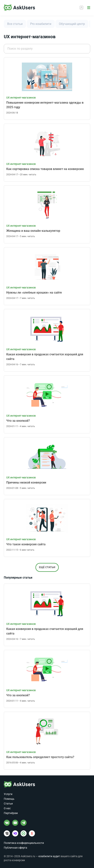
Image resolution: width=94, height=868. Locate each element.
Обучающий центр (72, 24)
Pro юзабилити (41, 24)
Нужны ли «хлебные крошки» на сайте (34, 293)
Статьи (8, 804)
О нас (7, 808)
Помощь (9, 799)
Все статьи (15, 24)
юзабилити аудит (49, 856)
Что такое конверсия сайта (26, 544)
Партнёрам (11, 813)
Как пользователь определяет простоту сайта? (40, 757)
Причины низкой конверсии (26, 482)
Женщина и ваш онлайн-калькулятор (33, 231)
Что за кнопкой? (18, 421)
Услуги (8, 794)
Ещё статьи (47, 567)
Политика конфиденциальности (24, 843)
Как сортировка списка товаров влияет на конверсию (45, 169)
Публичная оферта (15, 848)
